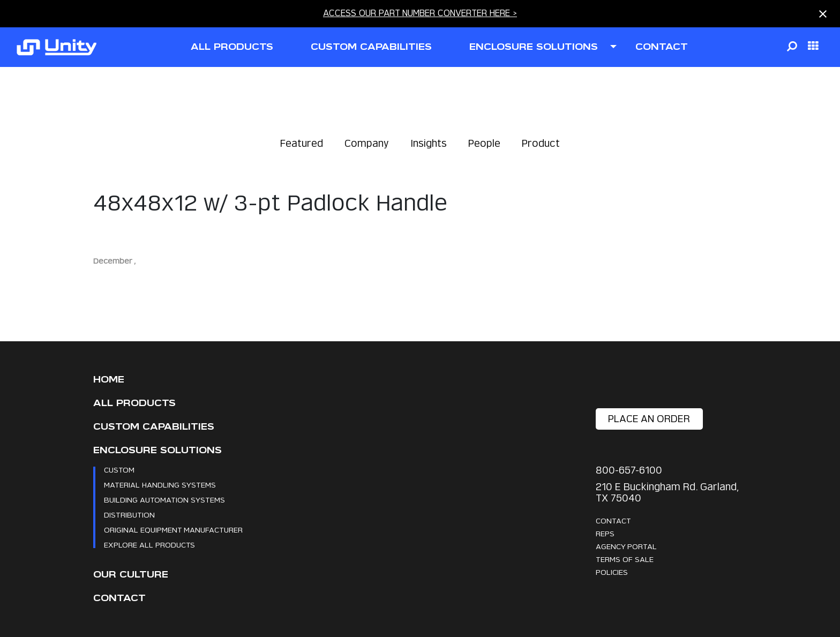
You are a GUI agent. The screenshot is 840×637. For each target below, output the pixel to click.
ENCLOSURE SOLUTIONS (534, 47)
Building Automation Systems (164, 500)
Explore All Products (149, 545)
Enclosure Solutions (157, 450)
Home (109, 380)
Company (367, 143)
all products (232, 47)
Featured (302, 143)
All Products (134, 403)
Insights (429, 143)
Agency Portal (626, 546)
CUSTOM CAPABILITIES (371, 47)
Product (541, 143)
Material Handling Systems (160, 485)
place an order (649, 419)
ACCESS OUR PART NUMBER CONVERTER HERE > (420, 13)
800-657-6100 (629, 470)
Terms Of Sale (625, 559)
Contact (119, 598)
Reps (605, 533)
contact (662, 47)
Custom (119, 470)
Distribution (129, 515)
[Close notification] (823, 14)
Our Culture (131, 575)
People (484, 143)
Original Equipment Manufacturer (173, 530)
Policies (612, 572)
